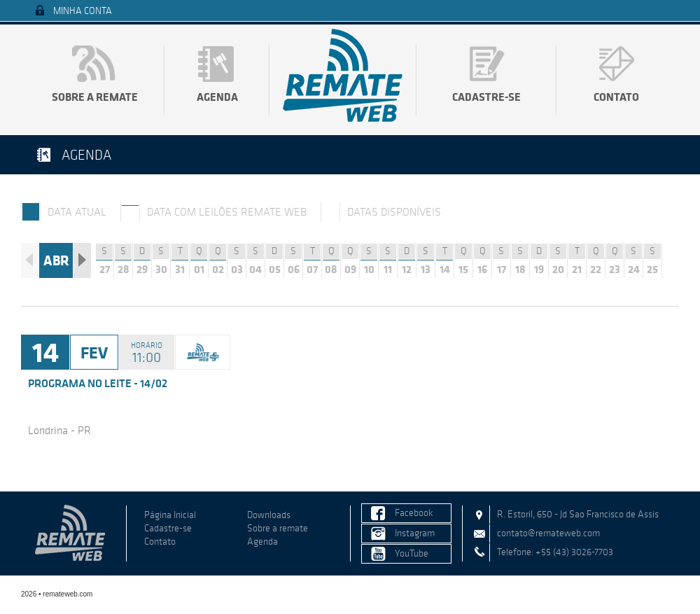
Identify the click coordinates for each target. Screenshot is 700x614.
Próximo (82, 260)
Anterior (30, 260)
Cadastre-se (486, 97)
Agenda (217, 97)
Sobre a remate (95, 97)
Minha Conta (83, 11)
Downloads (269, 515)
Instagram (415, 533)
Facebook (414, 513)
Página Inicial (170, 515)
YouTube (412, 553)
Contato (616, 97)
